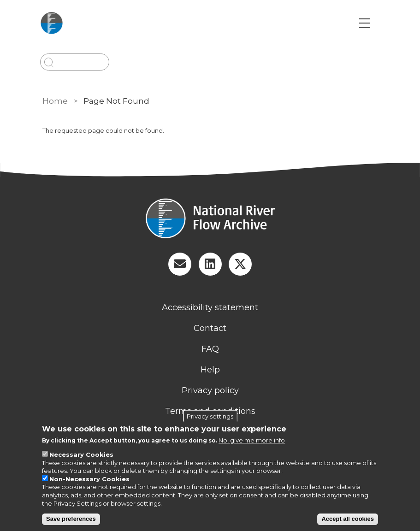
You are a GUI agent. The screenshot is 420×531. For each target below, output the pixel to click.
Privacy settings (210, 416)
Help (210, 370)
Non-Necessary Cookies (89, 479)
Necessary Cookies (81, 454)
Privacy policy (210, 390)
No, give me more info (252, 440)
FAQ (210, 349)
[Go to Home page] (59, 23)
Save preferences (71, 519)
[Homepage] (210, 219)
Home (55, 101)
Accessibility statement (210, 307)
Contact (210, 328)
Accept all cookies (347, 519)
